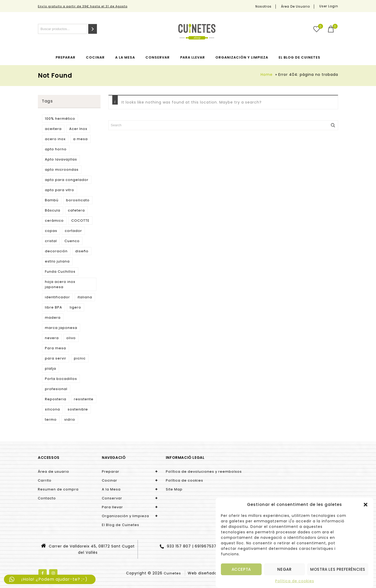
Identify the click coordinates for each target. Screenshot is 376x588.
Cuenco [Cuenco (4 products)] (72, 241)
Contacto (47, 498)
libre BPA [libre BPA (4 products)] (54, 307)
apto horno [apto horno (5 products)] (56, 149)
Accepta (241, 569)
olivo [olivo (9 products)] (71, 338)
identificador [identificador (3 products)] (57, 297)
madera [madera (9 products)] (53, 318)
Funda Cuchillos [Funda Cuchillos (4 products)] (60, 272)
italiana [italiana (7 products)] (85, 297)
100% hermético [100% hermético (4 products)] (60, 119)
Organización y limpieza (242, 57)
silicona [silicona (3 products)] (52, 409)
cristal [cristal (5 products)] (51, 241)
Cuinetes (172, 573)
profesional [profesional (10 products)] (56, 389)
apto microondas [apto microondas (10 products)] (62, 170)
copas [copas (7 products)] (51, 231)
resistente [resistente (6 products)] (84, 399)
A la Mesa (125, 57)
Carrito (45, 480)
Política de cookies (295, 581)
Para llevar (193, 57)
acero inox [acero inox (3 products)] (55, 139)
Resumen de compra (58, 489)
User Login (329, 6)
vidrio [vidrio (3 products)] (70, 419)
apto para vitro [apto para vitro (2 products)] (60, 190)
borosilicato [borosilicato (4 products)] (78, 200)
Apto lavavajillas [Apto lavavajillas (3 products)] (61, 159)
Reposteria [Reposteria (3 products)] (56, 399)
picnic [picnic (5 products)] (80, 358)
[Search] (93, 29)
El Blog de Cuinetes (299, 57)
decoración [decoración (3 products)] (56, 251)
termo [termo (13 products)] (51, 419)
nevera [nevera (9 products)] (52, 338)
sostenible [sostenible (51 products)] (78, 409)
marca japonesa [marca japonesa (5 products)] (61, 328)
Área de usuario (295, 7)
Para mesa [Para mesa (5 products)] (55, 348)
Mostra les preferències (338, 569)
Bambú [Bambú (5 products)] (52, 200)
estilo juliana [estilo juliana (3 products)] (57, 261)
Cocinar (95, 57)
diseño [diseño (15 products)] (82, 251)
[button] (366, 505)
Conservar (158, 57)
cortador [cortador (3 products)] (73, 231)
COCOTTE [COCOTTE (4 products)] (80, 221)
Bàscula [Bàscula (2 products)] (53, 210)
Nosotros (263, 7)
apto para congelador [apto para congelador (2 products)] (67, 180)
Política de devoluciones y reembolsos (204, 472)
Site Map (174, 489)
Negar (284, 569)
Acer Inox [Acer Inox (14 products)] (78, 129)
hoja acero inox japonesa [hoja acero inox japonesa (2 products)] (60, 284)
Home (267, 75)
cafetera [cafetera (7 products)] (76, 210)
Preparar (66, 57)
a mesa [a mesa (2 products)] (80, 139)
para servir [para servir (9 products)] (56, 358)
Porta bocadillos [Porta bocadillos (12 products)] (61, 379)
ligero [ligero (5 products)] (75, 307)
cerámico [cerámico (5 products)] (54, 221)
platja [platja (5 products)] (51, 369)
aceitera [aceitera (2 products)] (53, 129)
